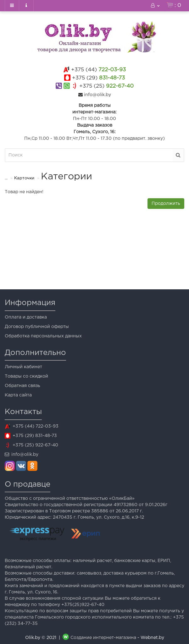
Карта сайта (18, 395)
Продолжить (166, 204)
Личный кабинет (23, 367)
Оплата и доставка (26, 317)
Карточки (24, 178)
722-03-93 (98, 70)
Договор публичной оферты (37, 327)
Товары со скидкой (26, 376)
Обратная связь (22, 386)
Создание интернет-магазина (103, 638)
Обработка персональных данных (43, 336)
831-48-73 (98, 78)
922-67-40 (106, 86)
